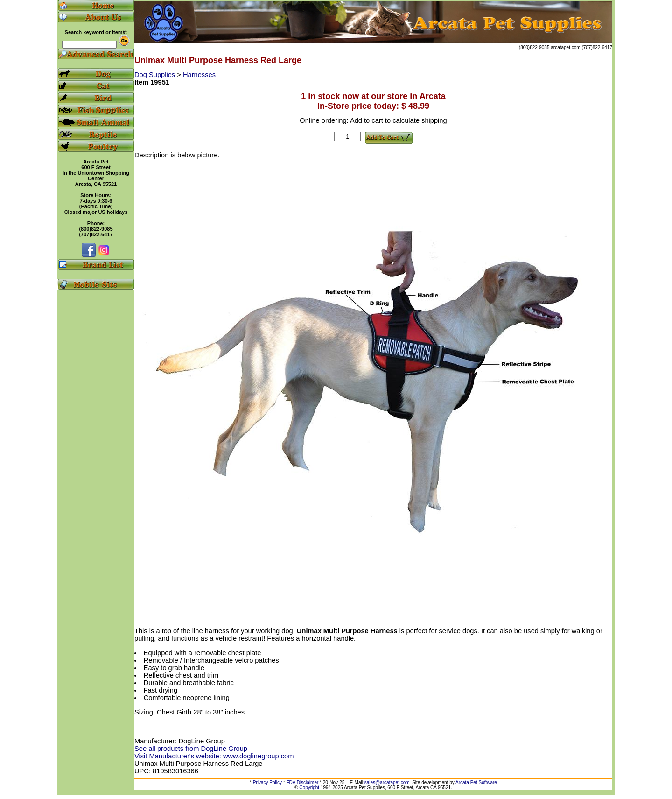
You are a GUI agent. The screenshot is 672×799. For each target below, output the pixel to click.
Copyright (309, 788)
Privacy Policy (267, 782)
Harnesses (199, 75)
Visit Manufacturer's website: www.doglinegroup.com (214, 756)
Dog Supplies (156, 75)
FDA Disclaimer (302, 782)
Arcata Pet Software (476, 782)
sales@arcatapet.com (387, 782)
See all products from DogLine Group (191, 749)
